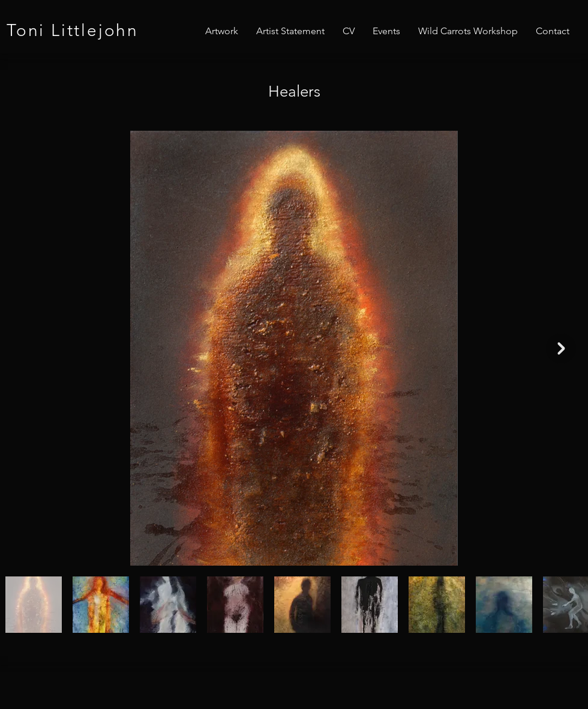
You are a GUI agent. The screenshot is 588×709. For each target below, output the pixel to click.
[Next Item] (561, 349)
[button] (222, 31)
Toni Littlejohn (73, 30)
